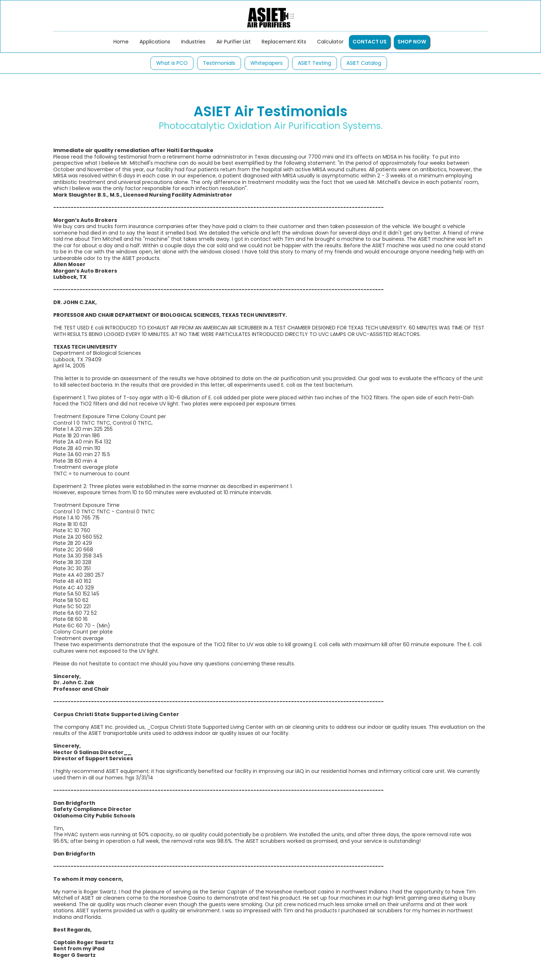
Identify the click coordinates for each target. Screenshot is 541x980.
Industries (193, 42)
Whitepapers (267, 63)
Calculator (330, 42)
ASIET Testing (315, 63)
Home (121, 42)
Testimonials (219, 63)
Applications (155, 42)
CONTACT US (370, 42)
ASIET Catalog (364, 63)
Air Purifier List (234, 42)
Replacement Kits (284, 42)
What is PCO (172, 63)
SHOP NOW (412, 42)
